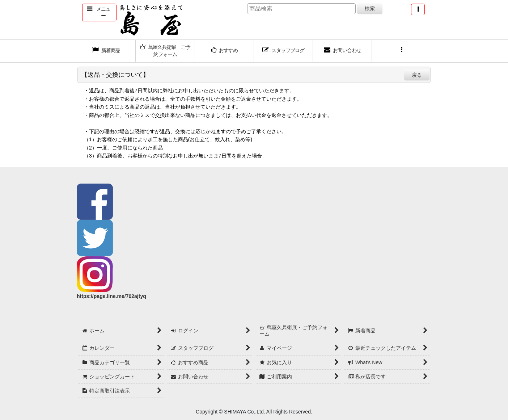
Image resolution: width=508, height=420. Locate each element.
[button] (99, 12)
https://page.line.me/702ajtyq (111, 296)
